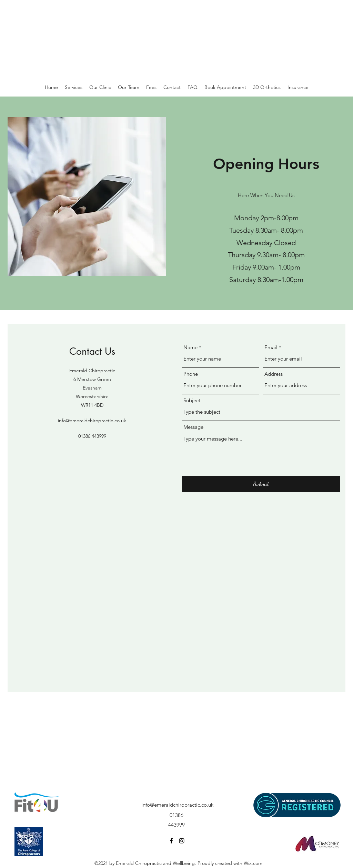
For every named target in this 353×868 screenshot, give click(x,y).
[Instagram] (182, 841)
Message (193, 427)
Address (274, 374)
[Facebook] (171, 841)
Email (271, 347)
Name (190, 347)
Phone (191, 374)
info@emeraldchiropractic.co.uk (92, 421)
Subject (192, 400)
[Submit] (261, 484)
